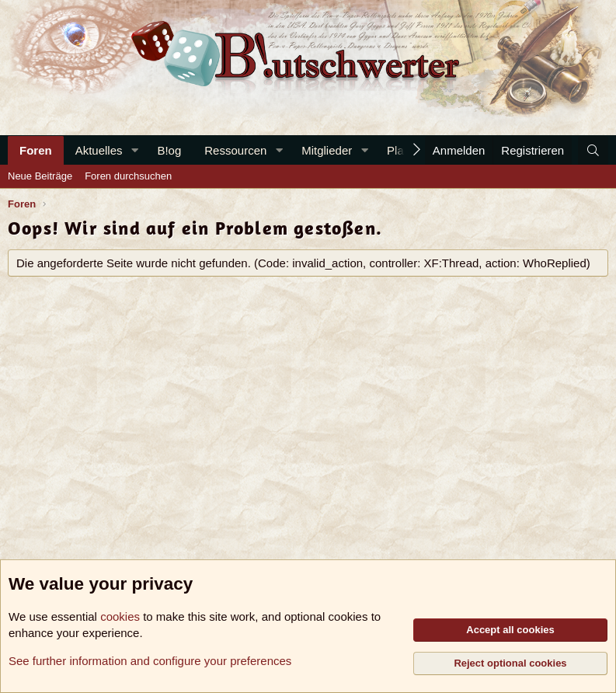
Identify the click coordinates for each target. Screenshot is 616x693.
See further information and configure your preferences (150, 661)
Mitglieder (327, 150)
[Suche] (593, 150)
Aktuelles (99, 150)
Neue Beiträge (40, 176)
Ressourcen (235, 150)
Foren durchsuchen (128, 176)
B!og (169, 150)
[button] (134, 150)
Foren (36, 150)
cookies (120, 616)
